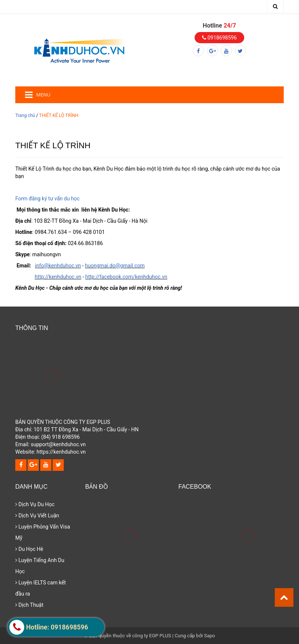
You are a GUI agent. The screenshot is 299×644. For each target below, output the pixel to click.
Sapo (210, 636)
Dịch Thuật (29, 605)
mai (104, 266)
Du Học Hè (29, 549)
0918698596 (219, 38)
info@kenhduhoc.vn (58, 266)
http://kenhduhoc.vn (58, 277)
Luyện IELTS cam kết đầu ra (41, 588)
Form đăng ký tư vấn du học (48, 199)
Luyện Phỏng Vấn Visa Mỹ (43, 532)
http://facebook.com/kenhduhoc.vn (126, 277)
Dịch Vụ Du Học (35, 504)
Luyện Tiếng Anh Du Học (40, 566)
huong (92, 266)
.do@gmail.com (126, 266)
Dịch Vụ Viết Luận (37, 515)
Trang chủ (25, 115)
